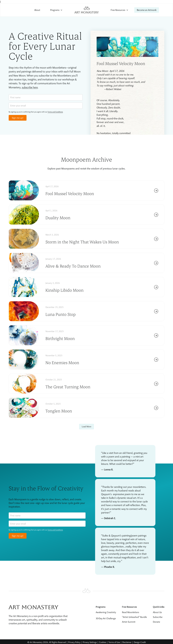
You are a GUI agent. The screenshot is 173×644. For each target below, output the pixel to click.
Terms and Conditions (55, 112)
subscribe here (30, 87)
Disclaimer (127, 642)
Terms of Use (114, 642)
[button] (56, 10)
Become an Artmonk (147, 10)
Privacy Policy (74, 642)
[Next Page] (86, 427)
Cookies (103, 642)
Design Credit (140, 642)
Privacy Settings (90, 642)
